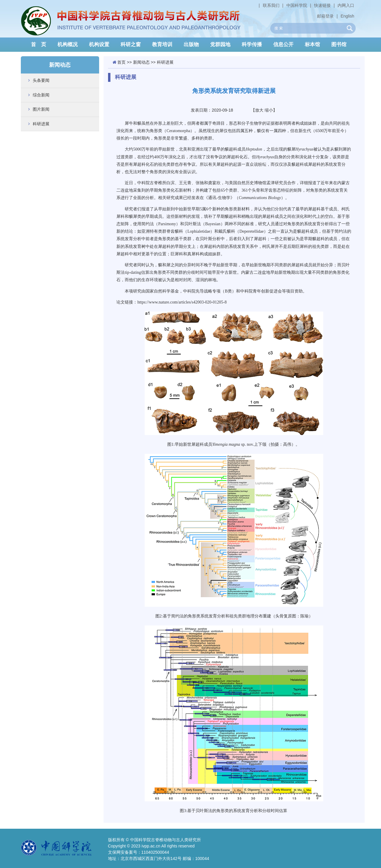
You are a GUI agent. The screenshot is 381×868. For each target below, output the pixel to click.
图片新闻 (41, 109)
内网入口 (346, 5)
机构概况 (68, 44)
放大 (259, 110)
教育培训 (162, 44)
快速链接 (322, 5)
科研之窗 (131, 44)
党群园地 (220, 44)
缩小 (269, 110)
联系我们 (271, 5)
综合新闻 (41, 95)
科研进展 (41, 124)
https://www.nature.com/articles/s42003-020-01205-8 (182, 302)
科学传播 (252, 44)
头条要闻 (41, 80)
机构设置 (99, 44)
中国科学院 (297, 5)
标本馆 (312, 44)
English (347, 16)
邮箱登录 (325, 16)
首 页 (39, 44)
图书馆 (339, 44)
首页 (121, 62)
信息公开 (283, 44)
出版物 (191, 44)
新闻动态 (141, 62)
